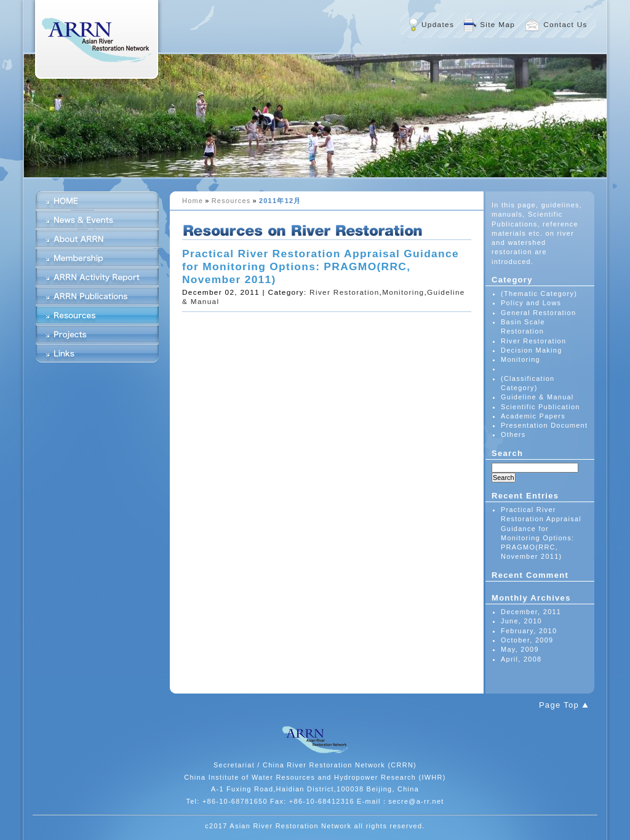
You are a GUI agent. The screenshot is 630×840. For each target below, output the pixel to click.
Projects (97, 334)
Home (193, 201)
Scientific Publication (540, 407)
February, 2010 (529, 631)
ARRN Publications (97, 296)
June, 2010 (521, 621)
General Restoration (538, 313)
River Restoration (344, 292)
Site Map (497, 25)
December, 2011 (531, 612)
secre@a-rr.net (416, 801)
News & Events (97, 220)
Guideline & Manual (537, 397)
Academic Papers (533, 416)
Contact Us (565, 25)
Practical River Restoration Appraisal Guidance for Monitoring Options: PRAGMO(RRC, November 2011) (321, 266)
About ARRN (97, 239)
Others (513, 434)
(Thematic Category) (539, 294)
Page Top (559, 705)
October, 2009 (527, 640)
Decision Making (532, 350)
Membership (97, 258)
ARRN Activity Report (97, 277)
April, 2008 (521, 659)
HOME (97, 201)
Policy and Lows (531, 303)
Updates (438, 25)
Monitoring (403, 292)
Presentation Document (544, 425)
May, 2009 (520, 649)
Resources (231, 201)
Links (97, 353)
